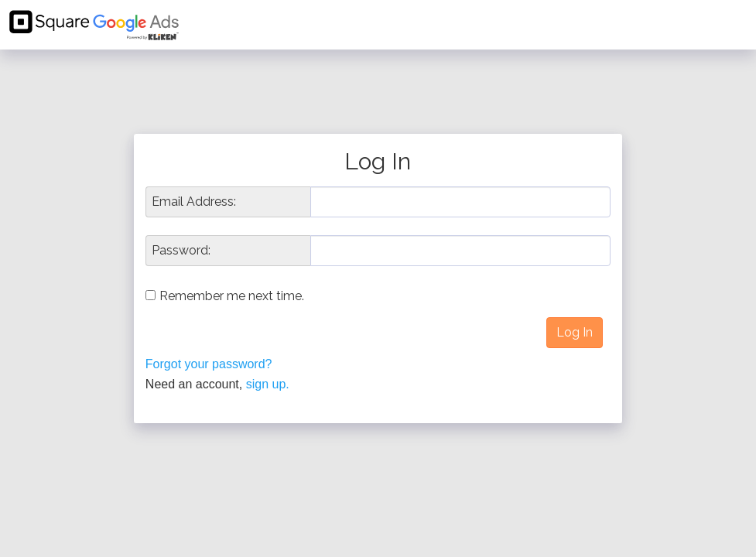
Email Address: (194, 202)
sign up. (268, 384)
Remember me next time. (232, 296)
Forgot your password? (209, 364)
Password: (181, 251)
